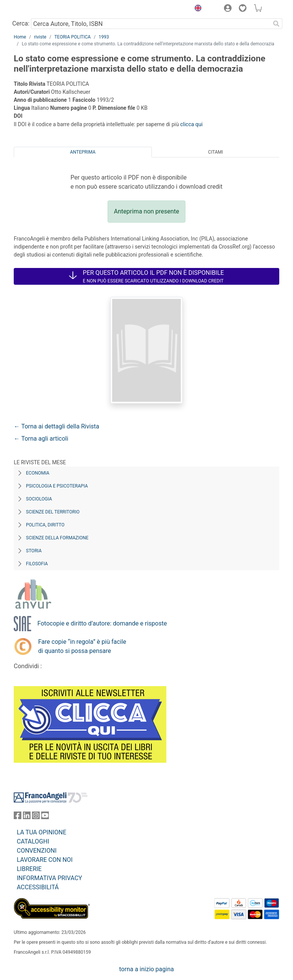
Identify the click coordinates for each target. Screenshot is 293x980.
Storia (34, 551)
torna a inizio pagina (146, 969)
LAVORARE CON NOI (45, 860)
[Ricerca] (276, 24)
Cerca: (21, 23)
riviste (40, 37)
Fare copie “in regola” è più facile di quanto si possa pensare (82, 646)
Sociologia (39, 499)
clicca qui (191, 124)
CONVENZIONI (37, 851)
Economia (38, 473)
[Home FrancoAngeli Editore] (40, 9)
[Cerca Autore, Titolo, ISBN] (151, 24)
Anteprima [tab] (83, 152)
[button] (196, 9)
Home (20, 37)
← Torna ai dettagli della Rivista (56, 426)
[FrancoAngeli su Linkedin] (27, 817)
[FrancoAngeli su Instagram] (36, 817)
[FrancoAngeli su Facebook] (18, 817)
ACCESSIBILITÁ (38, 887)
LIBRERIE (29, 869)
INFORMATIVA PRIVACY (49, 878)
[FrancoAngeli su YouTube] (45, 817)
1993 (104, 37)
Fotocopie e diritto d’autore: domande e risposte (102, 623)
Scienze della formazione (57, 538)
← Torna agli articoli (41, 439)
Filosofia (37, 564)
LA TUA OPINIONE (42, 832)
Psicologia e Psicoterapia (57, 486)
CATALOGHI (33, 841)
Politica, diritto (45, 525)
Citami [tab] (215, 152)
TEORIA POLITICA (72, 37)
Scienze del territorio (53, 512)
